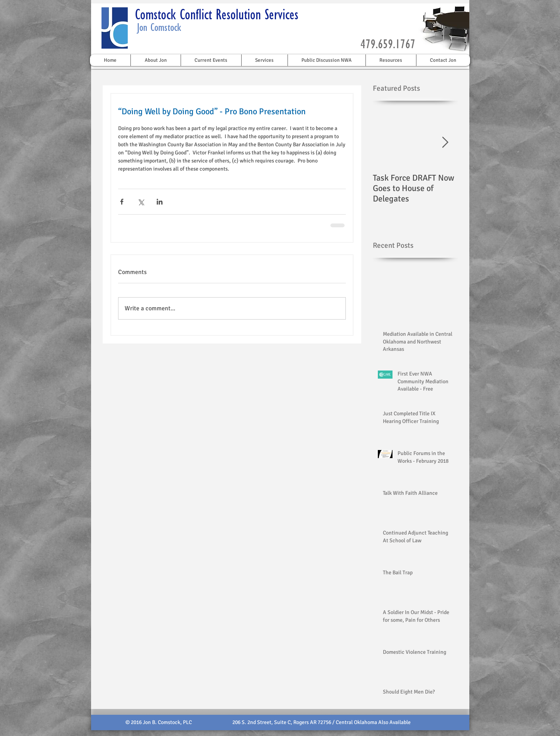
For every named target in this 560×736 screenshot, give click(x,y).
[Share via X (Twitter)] (141, 202)
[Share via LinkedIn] (160, 202)
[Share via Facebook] (122, 202)
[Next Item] (445, 143)
